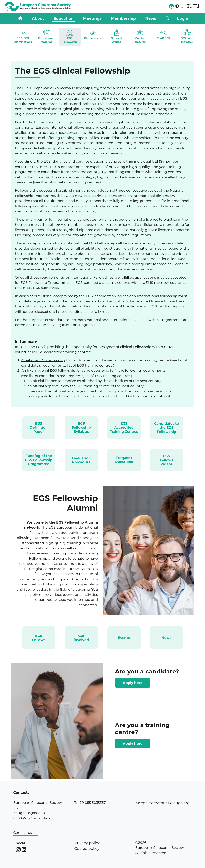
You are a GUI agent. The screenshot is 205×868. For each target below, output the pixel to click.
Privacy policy (87, 843)
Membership (124, 18)
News (151, 18)
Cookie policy (87, 848)
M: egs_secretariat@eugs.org (162, 803)
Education (64, 18)
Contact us (23, 832)
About (38, 18)
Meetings (92, 18)
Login (183, 18)
